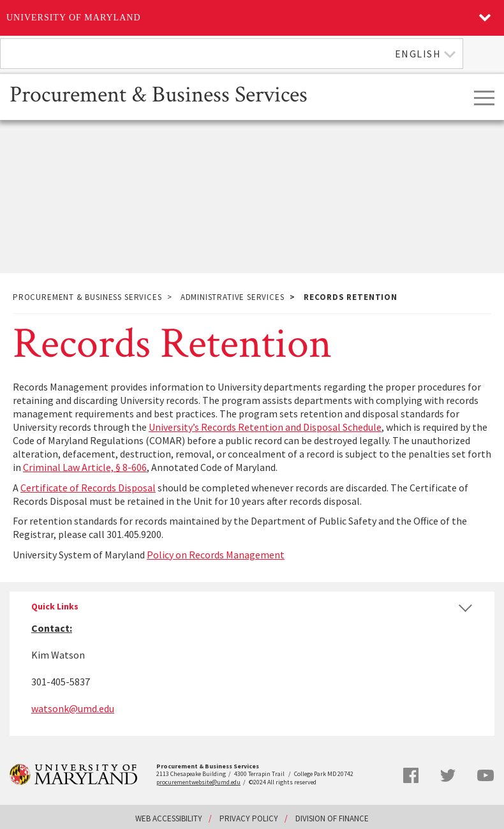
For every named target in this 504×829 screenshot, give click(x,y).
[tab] (252, 607)
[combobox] (232, 54)
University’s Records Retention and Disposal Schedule (265, 427)
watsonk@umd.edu (73, 708)
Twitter (448, 775)
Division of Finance (332, 818)
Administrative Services (233, 297)
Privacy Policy (249, 818)
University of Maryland (74, 18)
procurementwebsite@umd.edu (198, 782)
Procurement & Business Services (159, 93)
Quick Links (55, 607)
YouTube (485, 775)
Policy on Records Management (216, 555)
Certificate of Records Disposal (88, 488)
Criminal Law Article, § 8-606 (85, 467)
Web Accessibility (169, 818)
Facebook (411, 775)
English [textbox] (418, 54)
